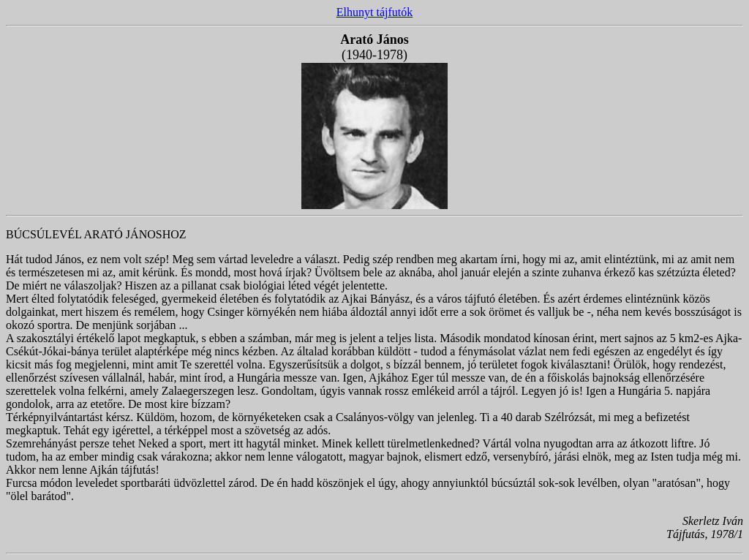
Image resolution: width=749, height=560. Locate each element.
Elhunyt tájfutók (374, 12)
